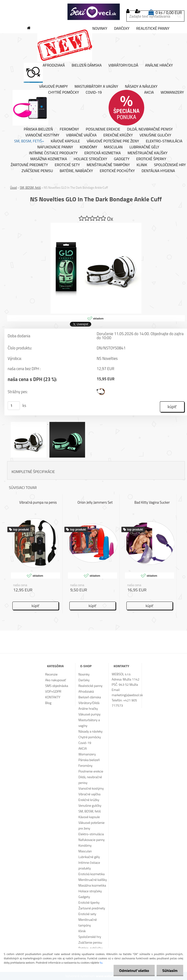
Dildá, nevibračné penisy (150, 129)
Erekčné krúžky (118, 135)
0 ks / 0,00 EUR (169, 13)
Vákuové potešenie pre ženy (113, 141)
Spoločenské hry (90, 937)
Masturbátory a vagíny (96, 87)
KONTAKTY (53, 697)
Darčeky (122, 29)
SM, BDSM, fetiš (30, 188)
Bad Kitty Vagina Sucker (152, 502)
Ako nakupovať (56, 680)
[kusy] (14, 406)
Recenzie (51, 674)
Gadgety (122, 159)
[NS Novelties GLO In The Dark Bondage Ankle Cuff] (96, 225)
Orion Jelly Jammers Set (95, 502)
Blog (48, 703)
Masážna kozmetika (49, 159)
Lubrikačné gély (144, 147)
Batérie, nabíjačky (76, 171)
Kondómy (89, 147)
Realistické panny (153, 29)
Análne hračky (159, 65)
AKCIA (131, 108)
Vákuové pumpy (53, 87)
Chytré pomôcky (46, 108)
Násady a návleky (141, 87)
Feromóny (69, 129)
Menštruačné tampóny (108, 165)
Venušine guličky (155, 135)
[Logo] (94, 12)
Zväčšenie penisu (37, 171)
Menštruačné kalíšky (148, 153)
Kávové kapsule (65, 141)
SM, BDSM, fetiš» (29, 141)
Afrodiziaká (44, 73)
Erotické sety (67, 165)
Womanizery (172, 92)
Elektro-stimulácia (164, 141)
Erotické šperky (151, 159)
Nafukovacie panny (55, 147)
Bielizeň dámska (86, 65)
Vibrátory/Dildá (123, 65)
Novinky (72, 44)
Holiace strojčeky (91, 159)
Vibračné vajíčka (81, 135)
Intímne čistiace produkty (53, 153)
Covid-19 (94, 92)
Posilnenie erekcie (103, 129)
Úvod (14, 188)
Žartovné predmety (29, 165)
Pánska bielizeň (38, 129)
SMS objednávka (57, 686)
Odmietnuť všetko (133, 970)
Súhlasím (170, 970)
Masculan (113, 147)
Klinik (142, 165)
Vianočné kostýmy (42, 135)
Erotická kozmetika (103, 153)
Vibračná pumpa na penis (38, 502)
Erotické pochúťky (117, 171)
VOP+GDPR (53, 691)
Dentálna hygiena (158, 171)
